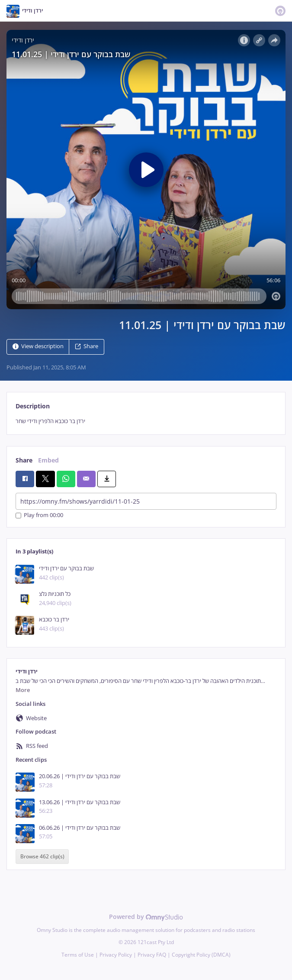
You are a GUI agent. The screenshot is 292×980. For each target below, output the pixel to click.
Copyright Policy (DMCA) (201, 955)
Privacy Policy (116, 955)
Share (87, 346)
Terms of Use (78, 955)
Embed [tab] (48, 460)
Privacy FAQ (152, 955)
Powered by (146, 917)
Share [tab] (24, 460)
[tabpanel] (146, 421)
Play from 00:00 (39, 516)
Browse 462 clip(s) (42, 856)
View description (38, 346)
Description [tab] (33, 406)
